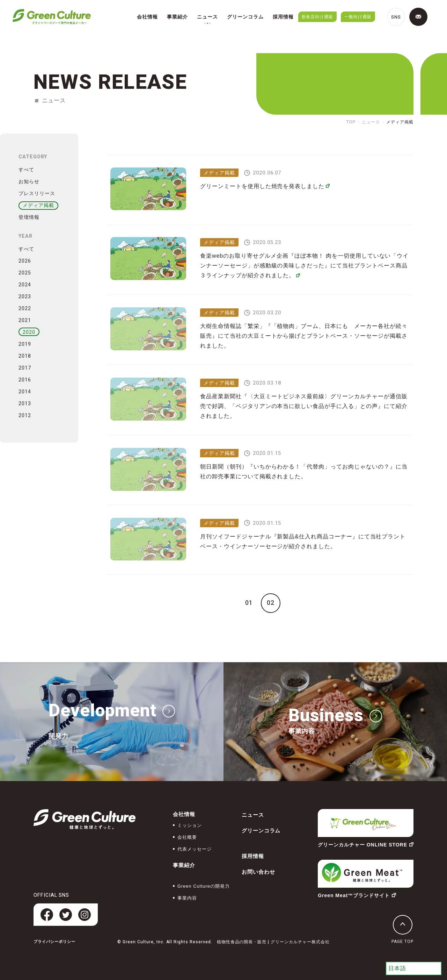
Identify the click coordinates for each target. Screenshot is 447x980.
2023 (25, 297)
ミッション (190, 825)
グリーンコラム (245, 17)
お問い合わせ (258, 872)
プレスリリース (37, 193)
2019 (25, 344)
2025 (25, 273)
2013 (25, 404)
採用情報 (283, 17)
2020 (29, 332)
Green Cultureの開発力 (204, 886)
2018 (25, 356)
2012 (25, 416)
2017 (25, 368)
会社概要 (187, 837)
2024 (25, 285)
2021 (25, 320)
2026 (25, 261)
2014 (25, 392)
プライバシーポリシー (54, 942)
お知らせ (29, 181)
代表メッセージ (195, 849)
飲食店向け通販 (318, 17)
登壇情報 (29, 217)
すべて (26, 170)
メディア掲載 (38, 205)
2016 (25, 380)
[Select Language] (414, 968)
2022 (25, 309)
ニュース (207, 17)
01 (249, 603)
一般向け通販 (358, 17)
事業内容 (187, 898)
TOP (351, 122)
